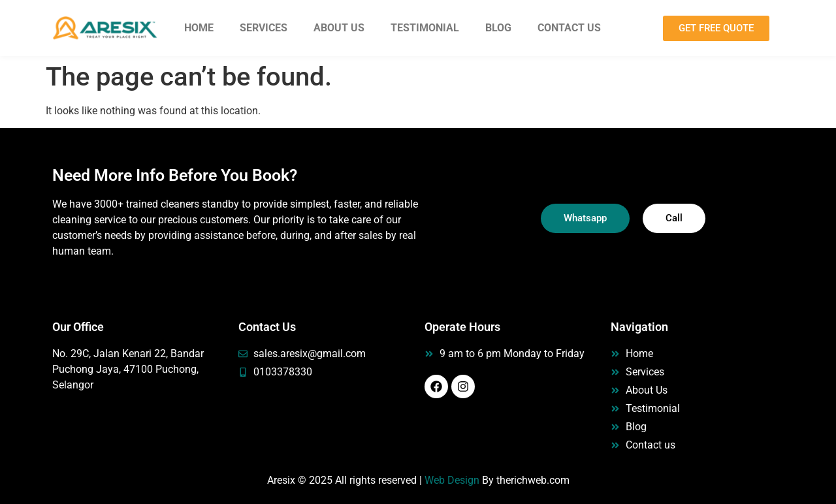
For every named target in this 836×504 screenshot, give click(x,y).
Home (199, 28)
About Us (339, 28)
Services (264, 28)
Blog (498, 28)
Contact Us (569, 28)
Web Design (452, 480)
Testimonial (425, 28)
